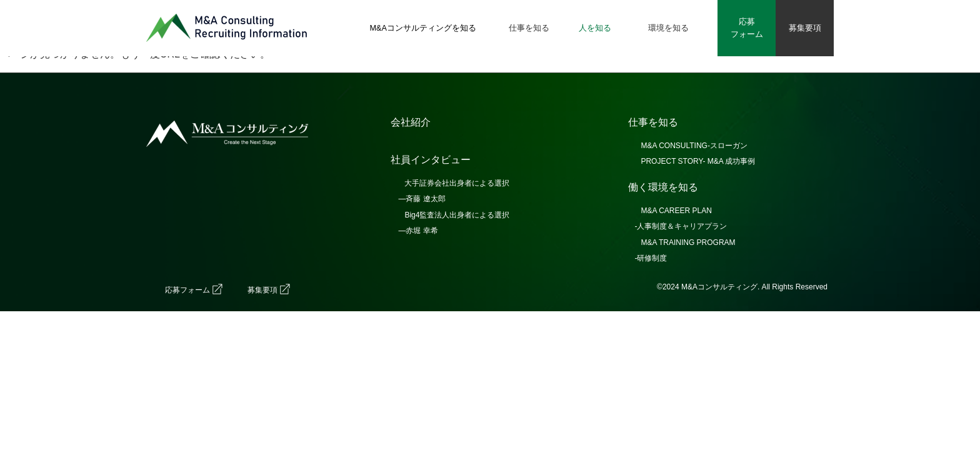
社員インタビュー (431, 160)
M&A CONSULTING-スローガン (694, 146)
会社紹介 (411, 122)
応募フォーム (187, 290)
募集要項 (262, 290)
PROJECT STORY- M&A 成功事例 (698, 161)
